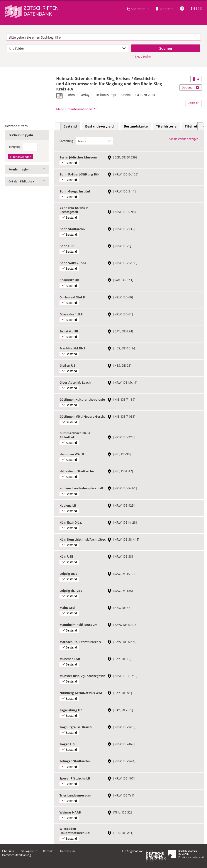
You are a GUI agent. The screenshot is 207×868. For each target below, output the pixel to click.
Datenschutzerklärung (17, 855)
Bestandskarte (136, 126)
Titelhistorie (166, 126)
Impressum (68, 851)
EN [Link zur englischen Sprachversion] (193, 8)
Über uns (8, 851)
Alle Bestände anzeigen (184, 139)
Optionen (191, 87)
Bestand (70, 126)
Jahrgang (15, 147)
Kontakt (48, 851)
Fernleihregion (27, 169)
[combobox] (67, 48)
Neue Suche (141, 56)
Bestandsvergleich (100, 126)
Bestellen (193, 103)
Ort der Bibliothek (27, 181)
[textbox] (104, 37)
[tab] (70, 126)
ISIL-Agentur (29, 851)
